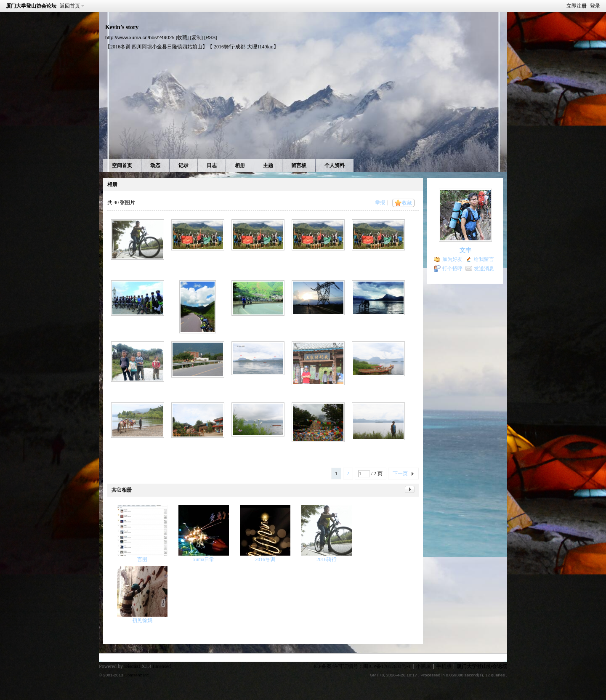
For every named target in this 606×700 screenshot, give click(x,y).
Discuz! (132, 666)
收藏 (407, 203)
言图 (142, 559)
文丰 (465, 250)
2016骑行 (327, 559)
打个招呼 (452, 269)
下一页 (400, 474)
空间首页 (122, 165)
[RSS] (210, 37)
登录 (595, 6)
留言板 (299, 165)
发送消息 (484, 269)
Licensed (162, 666)
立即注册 (577, 6)
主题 (268, 165)
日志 (212, 165)
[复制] (196, 37)
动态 (155, 165)
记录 (183, 165)
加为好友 (452, 259)
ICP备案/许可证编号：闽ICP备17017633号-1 (362, 666)
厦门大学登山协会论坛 (31, 6)
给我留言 (484, 259)
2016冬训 (265, 559)
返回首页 (70, 6)
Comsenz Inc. (137, 675)
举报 (380, 202)
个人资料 (335, 165)
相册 (240, 165)
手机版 (444, 666)
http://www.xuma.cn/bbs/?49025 (140, 37)
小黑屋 (423, 666)
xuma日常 (204, 559)
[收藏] (182, 37)
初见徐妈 (142, 620)
